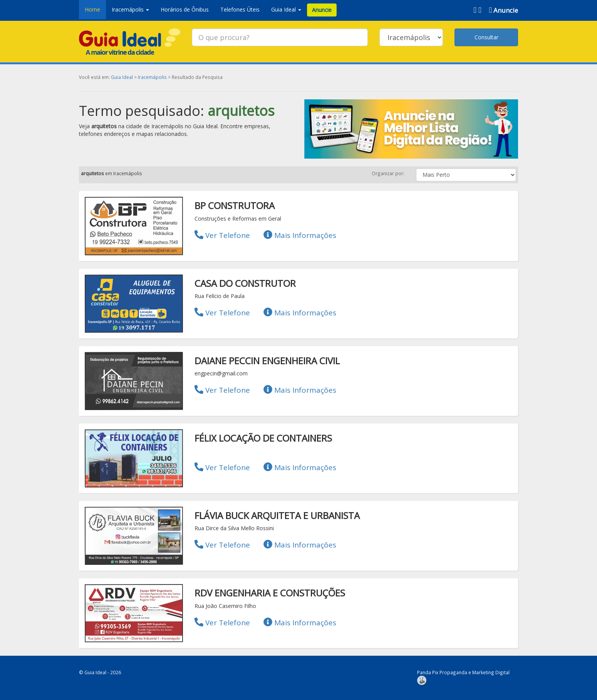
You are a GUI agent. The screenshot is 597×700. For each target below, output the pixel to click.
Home (92, 9)
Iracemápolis (152, 77)
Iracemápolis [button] (130, 9)
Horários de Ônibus (185, 9)
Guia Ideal (122, 77)
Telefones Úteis (240, 9)
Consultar (486, 37)
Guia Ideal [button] (286, 9)
